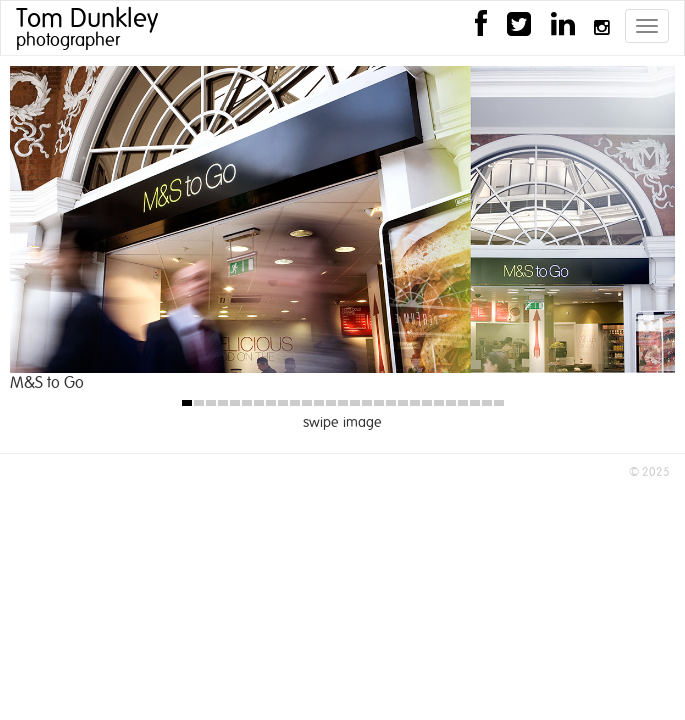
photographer (68, 41)
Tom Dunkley (87, 19)
